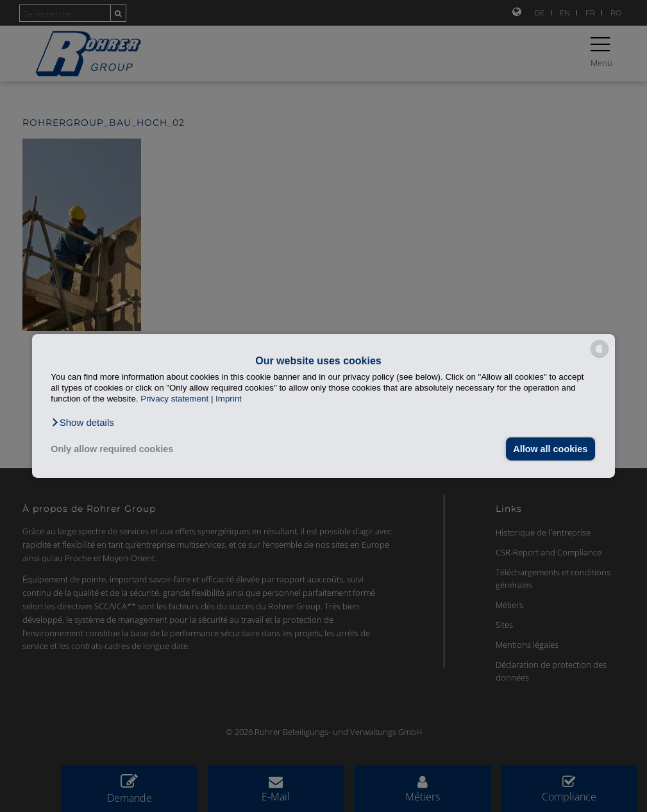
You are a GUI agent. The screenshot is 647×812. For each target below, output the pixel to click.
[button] (82, 423)
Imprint (229, 399)
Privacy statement (174, 399)
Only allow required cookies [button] (112, 449)
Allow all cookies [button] (550, 449)
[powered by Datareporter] (600, 357)
